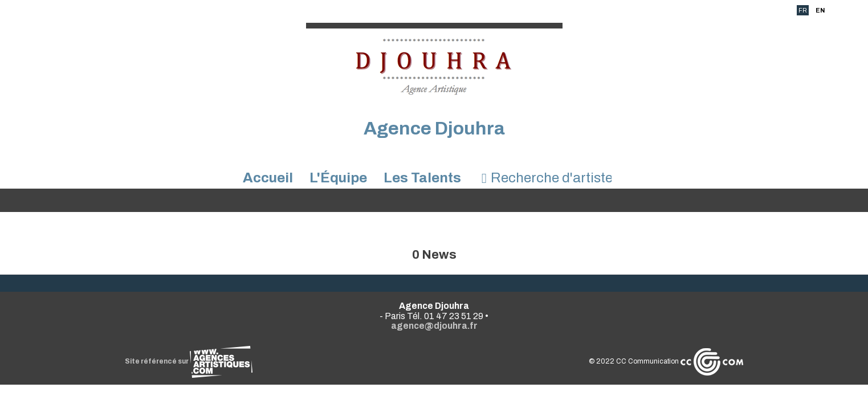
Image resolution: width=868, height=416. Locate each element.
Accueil (268, 178)
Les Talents (422, 178)
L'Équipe (338, 178)
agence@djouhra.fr (434, 326)
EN (820, 10)
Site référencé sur (189, 361)
